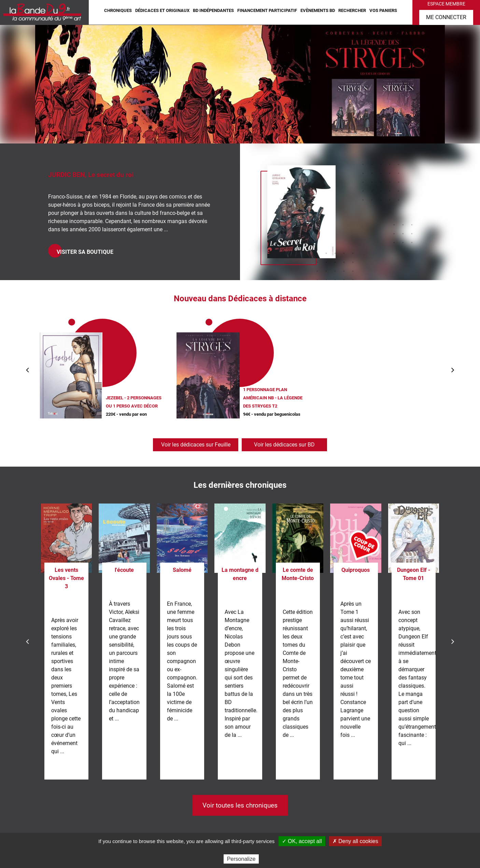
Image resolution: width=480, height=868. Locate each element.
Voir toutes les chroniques (240, 805)
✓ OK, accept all (302, 841)
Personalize (241, 859)
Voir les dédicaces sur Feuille (196, 445)
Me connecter (446, 17)
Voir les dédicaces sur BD (284, 445)
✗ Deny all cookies (355, 841)
